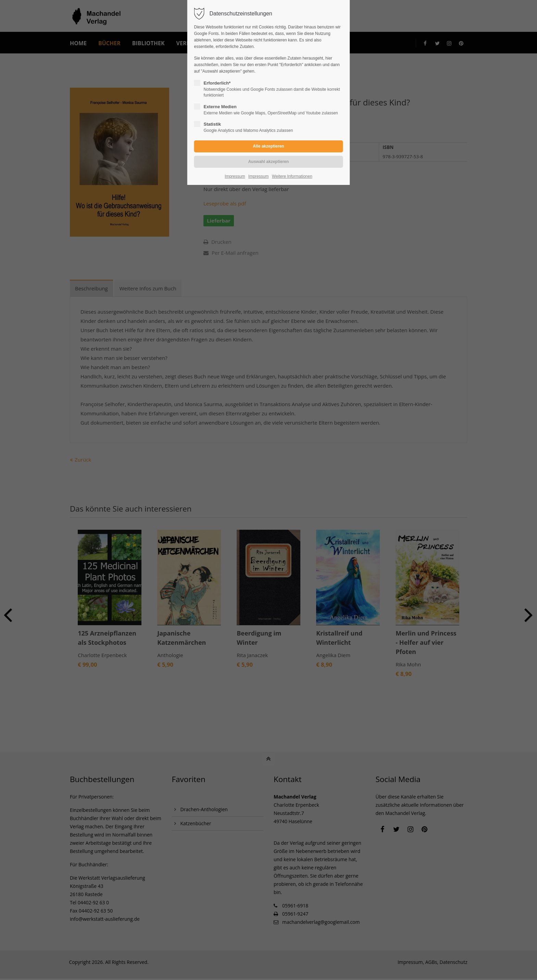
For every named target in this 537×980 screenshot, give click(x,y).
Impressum (235, 176)
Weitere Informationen (292, 176)
